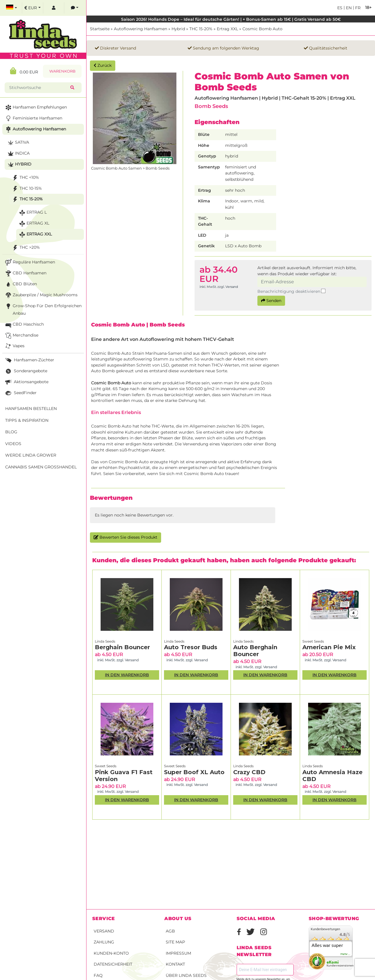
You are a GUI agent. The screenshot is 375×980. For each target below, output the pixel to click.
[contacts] (75, 8)
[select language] (12, 8)
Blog (11, 432)
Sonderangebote (26, 371)
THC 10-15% (26, 189)
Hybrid (178, 29)
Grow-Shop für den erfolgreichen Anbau (43, 309)
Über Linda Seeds (186, 975)
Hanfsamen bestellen (31, 409)
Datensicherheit (113, 964)
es (340, 8)
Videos (13, 444)
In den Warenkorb (127, 675)
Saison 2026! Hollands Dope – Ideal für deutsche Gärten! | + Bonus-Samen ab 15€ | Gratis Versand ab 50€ (231, 19)
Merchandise (21, 336)
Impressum (178, 953)
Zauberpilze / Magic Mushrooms (41, 295)
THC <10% (25, 178)
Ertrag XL (34, 224)
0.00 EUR (24, 71)
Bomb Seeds (211, 106)
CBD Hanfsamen (25, 273)
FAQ (98, 975)
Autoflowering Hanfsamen (141, 29)
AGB (170, 931)
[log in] (54, 8)
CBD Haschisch (24, 325)
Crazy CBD (249, 772)
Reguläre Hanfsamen (30, 262)
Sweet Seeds (313, 641)
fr (357, 8)
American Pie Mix (329, 647)
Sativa (18, 143)
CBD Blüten (20, 284)
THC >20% (25, 248)
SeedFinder (20, 393)
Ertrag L (32, 213)
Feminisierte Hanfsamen (33, 118)
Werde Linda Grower (31, 455)
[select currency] (33, 8)
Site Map (175, 942)
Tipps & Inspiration (27, 420)
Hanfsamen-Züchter (29, 360)
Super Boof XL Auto (194, 772)
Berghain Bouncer (122, 647)
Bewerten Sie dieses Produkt (126, 537)
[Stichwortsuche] (39, 88)
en (348, 8)
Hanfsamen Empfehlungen (35, 108)
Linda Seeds (105, 641)
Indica (18, 154)
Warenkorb (62, 71)
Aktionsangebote (26, 382)
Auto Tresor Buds (191, 647)
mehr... (346, 954)
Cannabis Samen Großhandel (41, 467)
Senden (271, 301)
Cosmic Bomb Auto (262, 29)
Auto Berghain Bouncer (255, 651)
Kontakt (175, 964)
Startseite (100, 29)
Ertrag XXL (227, 29)
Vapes (14, 346)
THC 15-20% (201, 29)
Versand (104, 931)
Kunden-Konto (111, 953)
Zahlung (104, 942)
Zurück (103, 65)
